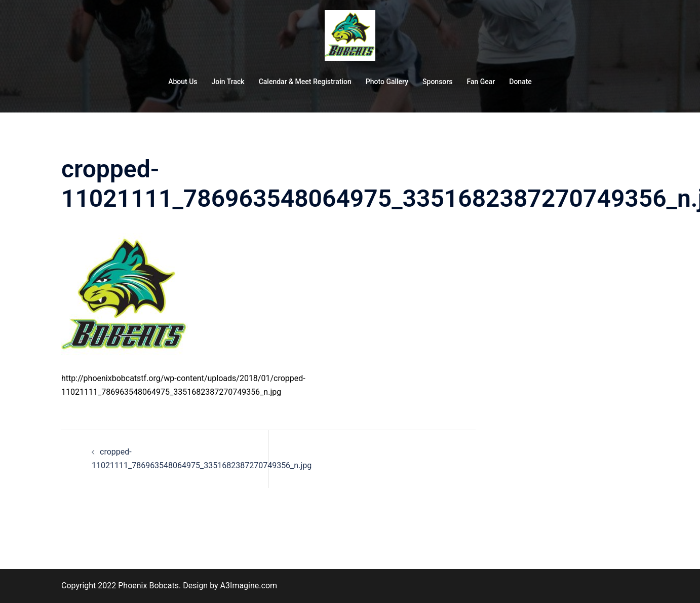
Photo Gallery (387, 82)
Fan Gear (481, 82)
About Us (183, 82)
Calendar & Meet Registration (305, 82)
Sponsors (437, 82)
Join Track (228, 82)
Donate (520, 82)
